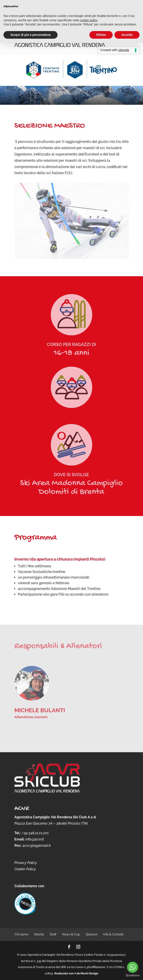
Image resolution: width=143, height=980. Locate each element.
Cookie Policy (25, 869)
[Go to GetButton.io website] (133, 976)
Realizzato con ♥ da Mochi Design (76, 973)
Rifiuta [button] (101, 35)
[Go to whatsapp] (133, 967)
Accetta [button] (127, 35)
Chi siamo (21, 934)
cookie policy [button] (89, 20)
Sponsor (92, 934)
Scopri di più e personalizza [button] (31, 35)
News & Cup (71, 934)
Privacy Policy (26, 863)
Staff (53, 934)
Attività (39, 934)
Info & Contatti (113, 934)
